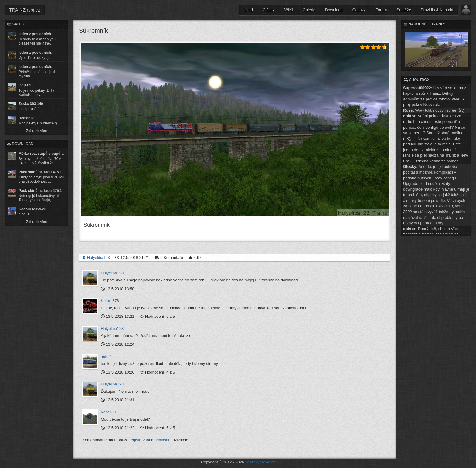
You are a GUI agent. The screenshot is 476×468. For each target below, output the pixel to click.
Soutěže (404, 10)
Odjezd (25, 85)
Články (269, 10)
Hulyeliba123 (96, 258)
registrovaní (140, 440)
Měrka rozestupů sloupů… (41, 154)
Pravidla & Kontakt (437, 10)
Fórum (381, 10)
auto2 (106, 356)
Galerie (309, 10)
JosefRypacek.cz (260, 462)
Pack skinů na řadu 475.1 (40, 172)
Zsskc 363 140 (31, 104)
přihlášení (163, 440)
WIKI (289, 10)
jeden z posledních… (37, 34)
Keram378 (110, 301)
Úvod (248, 10)
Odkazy (359, 10)
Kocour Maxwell (32, 209)
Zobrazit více (37, 131)
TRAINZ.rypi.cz (25, 10)
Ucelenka (27, 118)
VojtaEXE (109, 412)
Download (334, 10)
